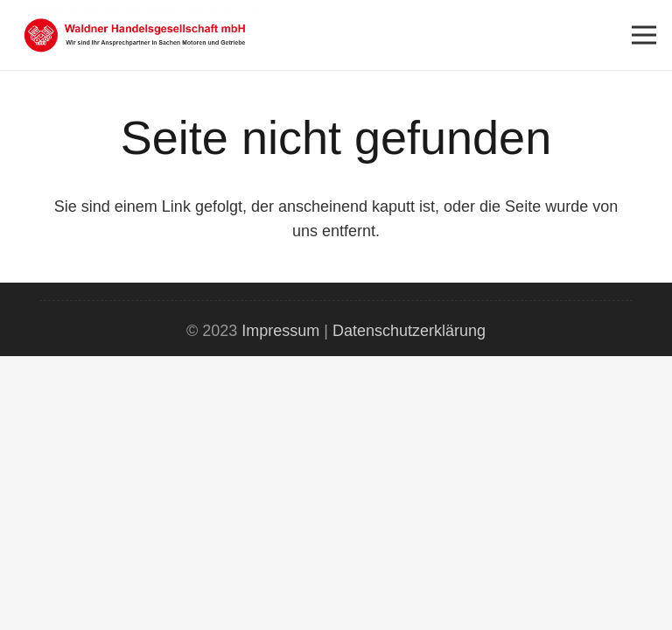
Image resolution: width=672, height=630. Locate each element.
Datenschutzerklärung (409, 331)
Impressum (280, 331)
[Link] (136, 35)
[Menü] (644, 35)
